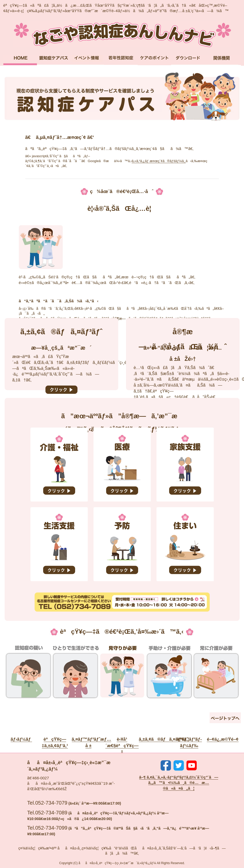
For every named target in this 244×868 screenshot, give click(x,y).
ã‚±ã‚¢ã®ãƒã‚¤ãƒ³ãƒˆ (164, 739)
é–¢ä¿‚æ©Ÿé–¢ (223, 739)
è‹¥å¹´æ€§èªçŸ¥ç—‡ (122, 745)
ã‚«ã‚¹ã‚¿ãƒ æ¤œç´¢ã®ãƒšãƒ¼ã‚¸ (159, 161)
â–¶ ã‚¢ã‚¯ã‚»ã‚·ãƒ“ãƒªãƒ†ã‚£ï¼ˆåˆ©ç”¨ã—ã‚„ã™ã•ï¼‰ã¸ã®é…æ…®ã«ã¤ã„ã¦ (179, 783)
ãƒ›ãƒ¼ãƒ (21, 739)
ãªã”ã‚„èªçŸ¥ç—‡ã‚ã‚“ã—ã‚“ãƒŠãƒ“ (122, 34)
